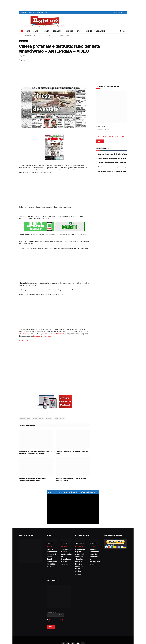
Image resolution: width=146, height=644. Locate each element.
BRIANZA (46, 31)
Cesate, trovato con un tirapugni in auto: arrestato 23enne (111, 167)
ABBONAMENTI (32, 13)
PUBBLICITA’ (40, 13)
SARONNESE (69, 31)
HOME (28, 31)
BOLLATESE (36, 31)
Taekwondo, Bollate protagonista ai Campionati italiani (66, 556)
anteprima (22, 419)
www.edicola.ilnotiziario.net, (54, 334)
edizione (41, 419)
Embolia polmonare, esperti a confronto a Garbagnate (94, 556)
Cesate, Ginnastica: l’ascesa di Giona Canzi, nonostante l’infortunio (113, 163)
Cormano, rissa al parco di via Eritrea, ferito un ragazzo (112, 154)
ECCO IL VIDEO (24, 341)
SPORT (79, 31)
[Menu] (22, 31)
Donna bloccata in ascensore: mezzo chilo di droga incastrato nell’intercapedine (112, 158)
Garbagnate (49, 419)
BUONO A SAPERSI (80, 543)
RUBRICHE (89, 31)
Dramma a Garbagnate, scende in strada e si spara (72, 453)
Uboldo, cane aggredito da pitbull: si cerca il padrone (112, 171)
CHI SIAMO (24, 13)
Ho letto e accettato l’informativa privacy (111, 136)
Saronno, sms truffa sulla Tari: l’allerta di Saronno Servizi (71, 480)
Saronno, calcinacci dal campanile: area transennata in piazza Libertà (33, 480)
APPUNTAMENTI (24, 41)
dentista (35, 419)
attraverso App (24, 334)
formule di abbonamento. (42, 336)
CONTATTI (48, 13)
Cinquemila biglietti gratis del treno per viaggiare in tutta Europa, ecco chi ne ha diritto (80, 560)
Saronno (62, 419)
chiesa (29, 419)
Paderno (56, 419)
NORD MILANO (57, 31)
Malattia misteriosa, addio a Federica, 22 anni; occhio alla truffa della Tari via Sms (35, 453)
